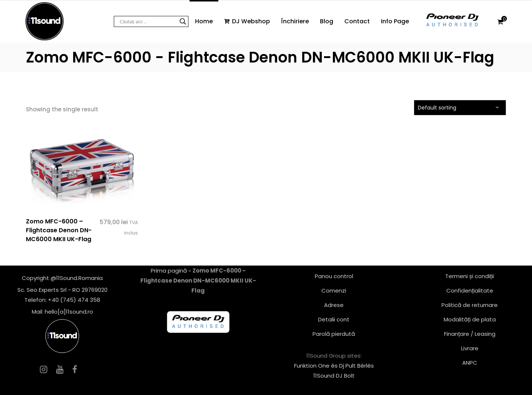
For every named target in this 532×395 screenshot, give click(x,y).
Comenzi (334, 291)
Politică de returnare (470, 305)
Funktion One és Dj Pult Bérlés (334, 366)
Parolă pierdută (334, 334)
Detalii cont (334, 319)
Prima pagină (169, 271)
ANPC (470, 363)
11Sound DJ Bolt (334, 376)
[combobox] (460, 108)
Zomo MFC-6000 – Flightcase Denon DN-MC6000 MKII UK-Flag (59, 230)
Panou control (334, 276)
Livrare (470, 348)
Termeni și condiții (470, 276)
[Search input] (148, 21)
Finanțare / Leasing (470, 334)
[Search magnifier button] (183, 21)
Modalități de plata (470, 319)
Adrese (334, 305)
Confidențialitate (470, 291)
